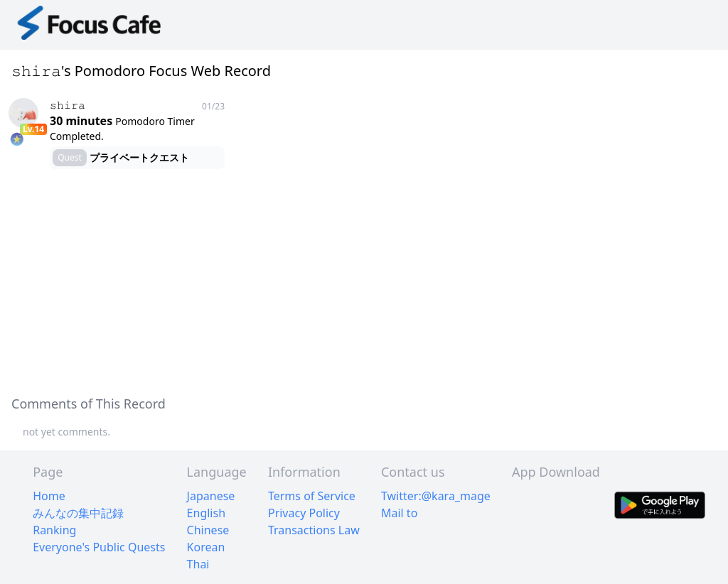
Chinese (208, 530)
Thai (198, 564)
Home (49, 496)
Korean (206, 547)
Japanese (211, 496)
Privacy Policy (304, 513)
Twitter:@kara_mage (436, 496)
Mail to (399, 513)
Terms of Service (312, 496)
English (206, 513)
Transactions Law (314, 530)
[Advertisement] (364, 283)
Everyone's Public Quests (99, 547)
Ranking (54, 530)
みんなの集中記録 (78, 513)
